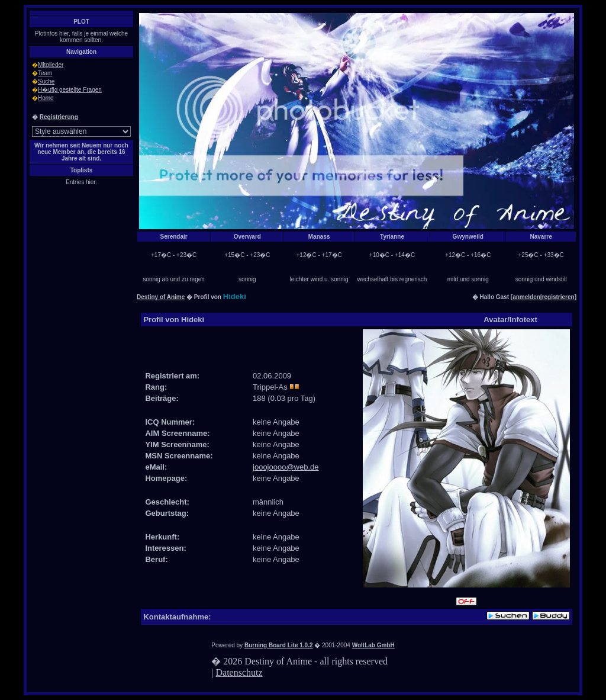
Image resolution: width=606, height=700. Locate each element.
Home (46, 98)
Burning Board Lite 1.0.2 (279, 645)
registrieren (558, 297)
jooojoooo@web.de (286, 467)
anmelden (526, 297)
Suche (46, 81)
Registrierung (59, 117)
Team (45, 73)
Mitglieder (51, 65)
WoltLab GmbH (373, 645)
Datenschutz (239, 672)
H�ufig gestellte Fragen (70, 90)
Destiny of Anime (161, 297)
